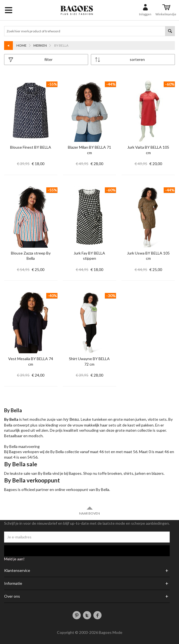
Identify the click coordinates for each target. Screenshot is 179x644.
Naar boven (89, 511)
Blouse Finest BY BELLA (31, 147)
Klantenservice (17, 570)
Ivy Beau (71, 419)
